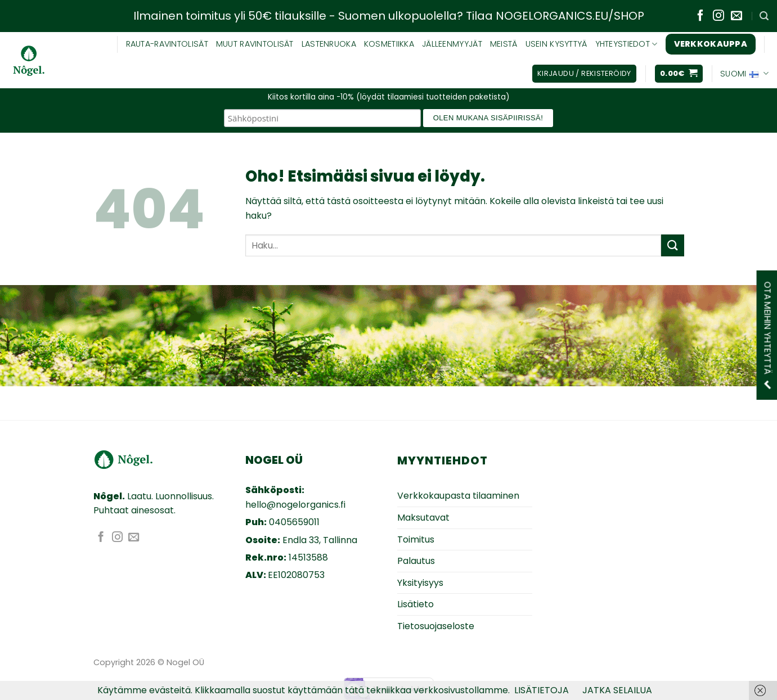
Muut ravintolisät (255, 44)
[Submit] (672, 245)
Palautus (416, 561)
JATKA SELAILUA (617, 690)
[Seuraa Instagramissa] (718, 16)
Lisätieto (416, 604)
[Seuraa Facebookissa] (700, 16)
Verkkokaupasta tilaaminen (458, 496)
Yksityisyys (420, 583)
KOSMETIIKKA (389, 44)
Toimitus (416, 539)
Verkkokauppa (711, 44)
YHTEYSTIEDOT (626, 44)
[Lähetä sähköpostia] (736, 16)
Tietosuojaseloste (436, 626)
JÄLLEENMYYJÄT (452, 44)
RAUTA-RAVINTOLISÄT (167, 44)
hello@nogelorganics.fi (295, 505)
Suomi (744, 74)
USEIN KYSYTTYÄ (556, 44)
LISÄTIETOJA (542, 690)
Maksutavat (423, 518)
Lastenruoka (329, 44)
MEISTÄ (504, 44)
